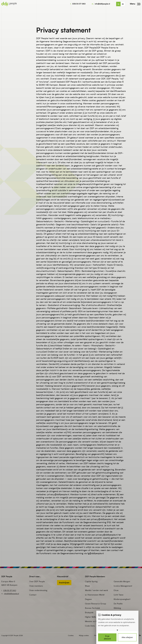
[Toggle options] (117, 630)
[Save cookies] (107, 637)
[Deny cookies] (127, 637)
